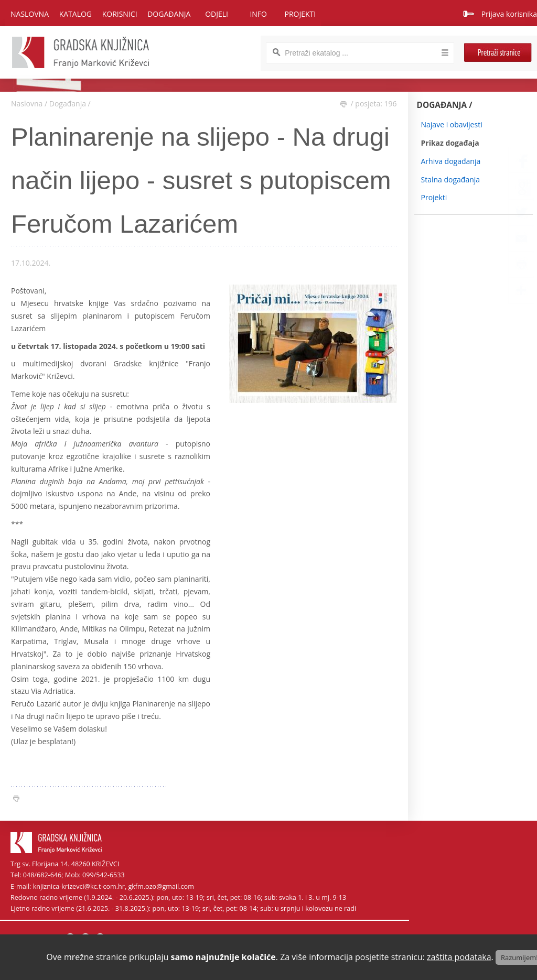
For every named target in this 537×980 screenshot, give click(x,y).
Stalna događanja (451, 179)
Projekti (434, 197)
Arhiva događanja (451, 161)
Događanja (68, 104)
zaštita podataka (459, 957)
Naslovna (30, 14)
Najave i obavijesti (452, 124)
